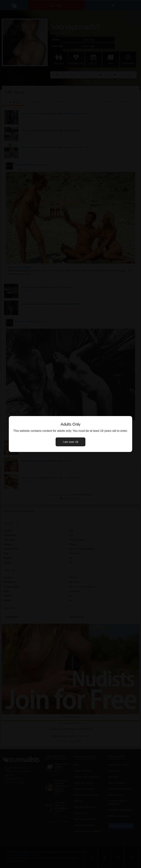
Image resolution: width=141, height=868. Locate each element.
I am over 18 (70, 442)
